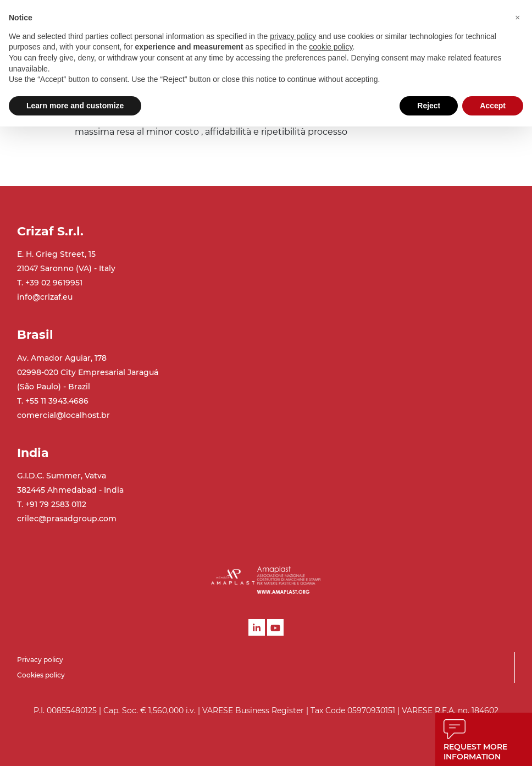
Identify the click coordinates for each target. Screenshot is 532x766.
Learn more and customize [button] (75, 106)
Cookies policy (41, 675)
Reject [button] (429, 106)
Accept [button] (493, 106)
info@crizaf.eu (45, 297)
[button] (518, 18)
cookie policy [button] (331, 47)
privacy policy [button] (293, 36)
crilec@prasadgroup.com (67, 519)
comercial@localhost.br (63, 415)
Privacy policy (40, 660)
